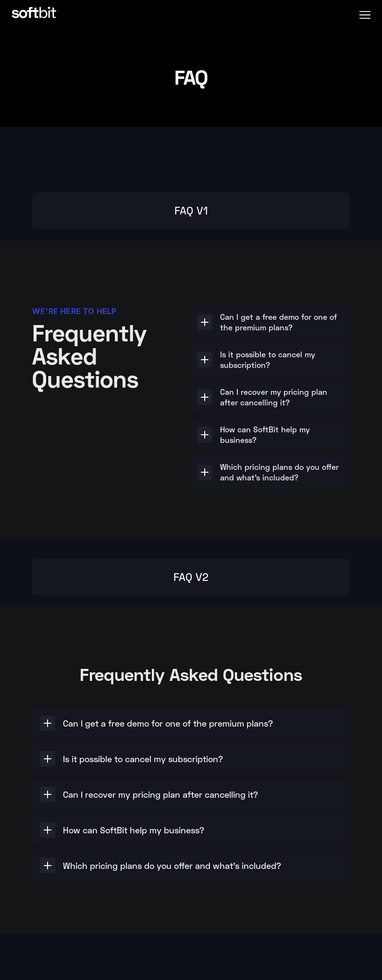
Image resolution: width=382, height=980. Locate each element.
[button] (365, 13)
